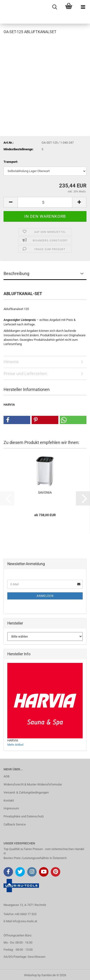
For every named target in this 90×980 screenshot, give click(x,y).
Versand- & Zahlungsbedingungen (26, 792)
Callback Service (15, 824)
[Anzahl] (45, 202)
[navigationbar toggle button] (83, 7)
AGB (6, 776)
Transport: (11, 162)
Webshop (30, 975)
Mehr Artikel (15, 745)
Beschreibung (16, 273)
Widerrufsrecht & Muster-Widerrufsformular (33, 784)
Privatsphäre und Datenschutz (24, 816)
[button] (11, 202)
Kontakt (9, 800)
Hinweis (11, 362)
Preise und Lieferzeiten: (26, 374)
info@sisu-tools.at (25, 921)
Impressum (11, 808)
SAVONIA (45, 492)
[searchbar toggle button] (55, 7)
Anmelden (45, 596)
